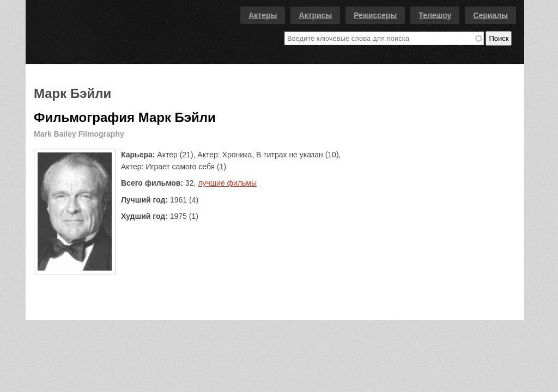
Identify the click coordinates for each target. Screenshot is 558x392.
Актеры (263, 15)
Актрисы (315, 15)
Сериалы (490, 15)
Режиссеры (375, 15)
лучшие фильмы (227, 183)
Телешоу (435, 15)
